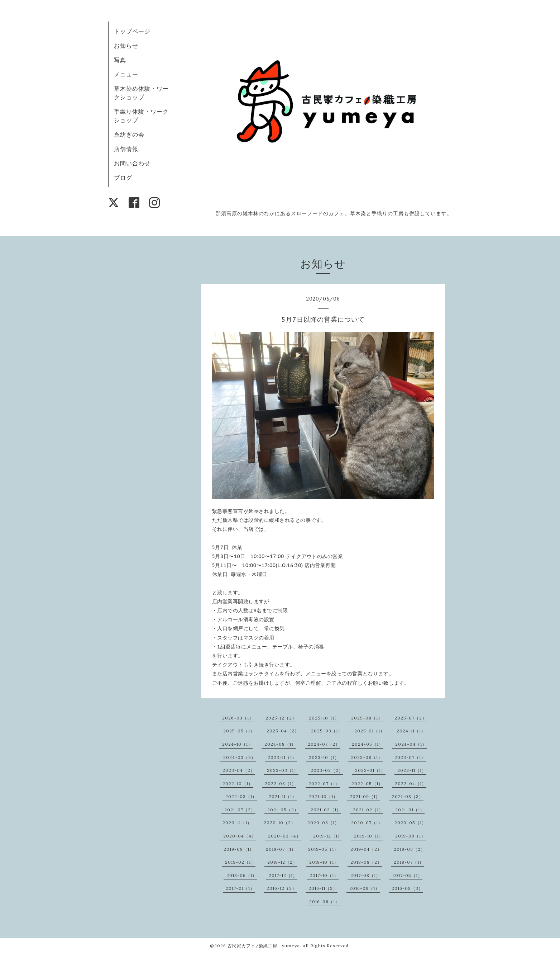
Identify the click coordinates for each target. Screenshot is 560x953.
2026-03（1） (238, 718)
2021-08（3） (408, 796)
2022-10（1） (238, 784)
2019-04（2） (366, 849)
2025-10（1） (324, 718)
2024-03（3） (240, 757)
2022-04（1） (411, 784)
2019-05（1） (323, 849)
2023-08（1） (367, 757)
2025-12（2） (281, 718)
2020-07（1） (367, 823)
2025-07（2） (411, 718)
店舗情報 (126, 149)
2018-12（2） (282, 862)
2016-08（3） (407, 888)
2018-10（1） (324, 862)
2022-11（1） (412, 770)
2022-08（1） (281, 784)
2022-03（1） (241, 796)
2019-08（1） (239, 849)
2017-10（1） (324, 875)
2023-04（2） (239, 770)
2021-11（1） (283, 796)
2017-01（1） (240, 888)
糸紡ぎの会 (129, 135)
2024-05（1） (368, 744)
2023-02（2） (327, 770)
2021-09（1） (365, 796)
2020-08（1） (323, 823)
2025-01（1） (370, 731)
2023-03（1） (283, 770)
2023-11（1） (282, 757)
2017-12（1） (283, 875)
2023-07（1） (410, 757)
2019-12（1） (328, 836)
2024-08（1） (280, 744)
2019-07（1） (281, 849)
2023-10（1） (324, 757)
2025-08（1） (367, 718)
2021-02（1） (368, 810)
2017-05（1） (407, 875)
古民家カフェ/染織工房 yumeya (264, 946)
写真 (120, 60)
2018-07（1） (409, 862)
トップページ (132, 31)
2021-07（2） (240, 810)
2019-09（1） (410, 836)
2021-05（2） (283, 810)
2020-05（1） (410, 823)
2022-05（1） (367, 784)
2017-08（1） (365, 875)
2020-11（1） (237, 823)
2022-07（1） (324, 784)
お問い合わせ (132, 163)
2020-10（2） (280, 823)
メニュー (126, 74)
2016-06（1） (324, 902)
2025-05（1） (239, 731)
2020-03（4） (284, 836)
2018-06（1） (242, 875)
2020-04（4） (240, 836)
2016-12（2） (282, 888)
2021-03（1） (326, 810)
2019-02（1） (240, 862)
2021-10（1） (323, 796)
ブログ (123, 178)
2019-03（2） (410, 849)
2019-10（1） (369, 836)
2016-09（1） (365, 888)
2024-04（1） (411, 744)
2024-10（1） (237, 744)
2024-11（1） (411, 731)
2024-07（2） (324, 744)
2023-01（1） (370, 770)
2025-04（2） (283, 731)
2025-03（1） (327, 731)
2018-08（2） (366, 862)
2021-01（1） (410, 810)
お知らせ (126, 46)
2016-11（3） (323, 888)
